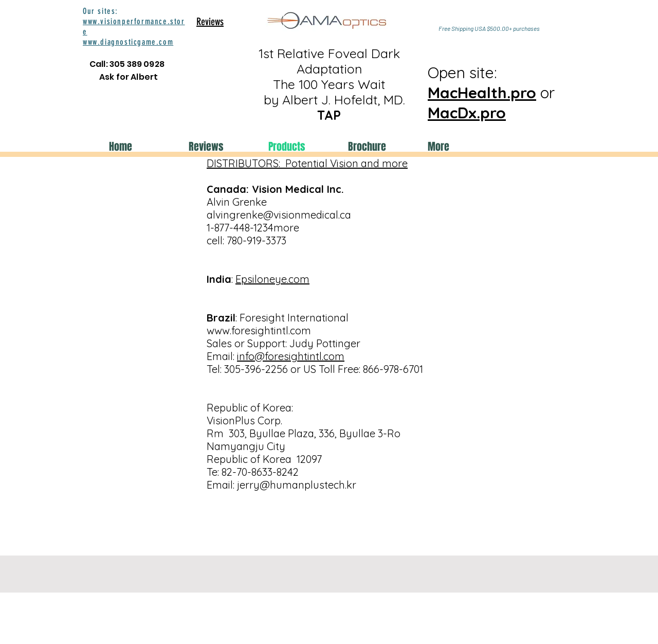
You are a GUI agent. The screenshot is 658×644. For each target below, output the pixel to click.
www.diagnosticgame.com (128, 42)
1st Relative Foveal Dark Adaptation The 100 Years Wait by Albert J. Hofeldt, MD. (329, 84)
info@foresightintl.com (291, 356)
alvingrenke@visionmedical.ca (279, 215)
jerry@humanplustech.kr (297, 485)
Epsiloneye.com (272, 279)
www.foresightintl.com (259, 330)
